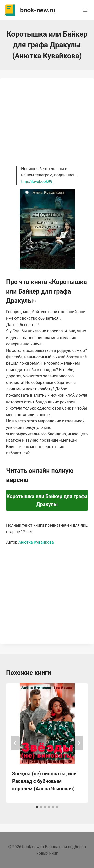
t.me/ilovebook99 (37, 182)
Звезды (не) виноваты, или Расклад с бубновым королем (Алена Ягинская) (44, 781)
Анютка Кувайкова (36, 542)
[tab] (37, 807)
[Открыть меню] (85, 10)
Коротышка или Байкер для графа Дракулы (47, 500)
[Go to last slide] (15, 743)
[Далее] (79, 743)
